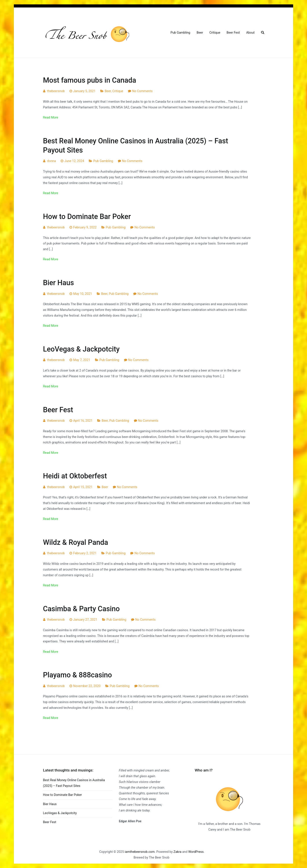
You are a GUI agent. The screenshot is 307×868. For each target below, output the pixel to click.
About (250, 33)
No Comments (142, 91)
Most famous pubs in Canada (90, 80)
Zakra (177, 852)
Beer (200, 33)
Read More (51, 118)
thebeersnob (56, 91)
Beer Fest (233, 33)
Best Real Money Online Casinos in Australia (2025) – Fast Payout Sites (74, 783)
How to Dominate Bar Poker (87, 217)
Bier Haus (59, 283)
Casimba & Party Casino (81, 609)
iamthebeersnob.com (140, 852)
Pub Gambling (180, 33)
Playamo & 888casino (78, 675)
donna (51, 161)
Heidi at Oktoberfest (75, 476)
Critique (215, 33)
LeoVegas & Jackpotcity (81, 349)
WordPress (196, 852)
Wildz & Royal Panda (76, 542)
